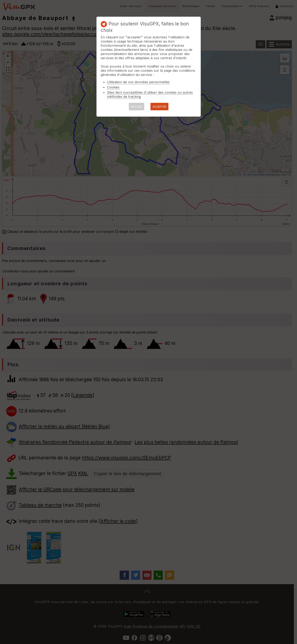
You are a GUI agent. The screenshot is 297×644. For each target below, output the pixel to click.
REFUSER (137, 107)
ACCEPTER (159, 107)
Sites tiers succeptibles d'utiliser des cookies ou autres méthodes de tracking (150, 94)
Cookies (113, 87)
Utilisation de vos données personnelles (138, 82)
